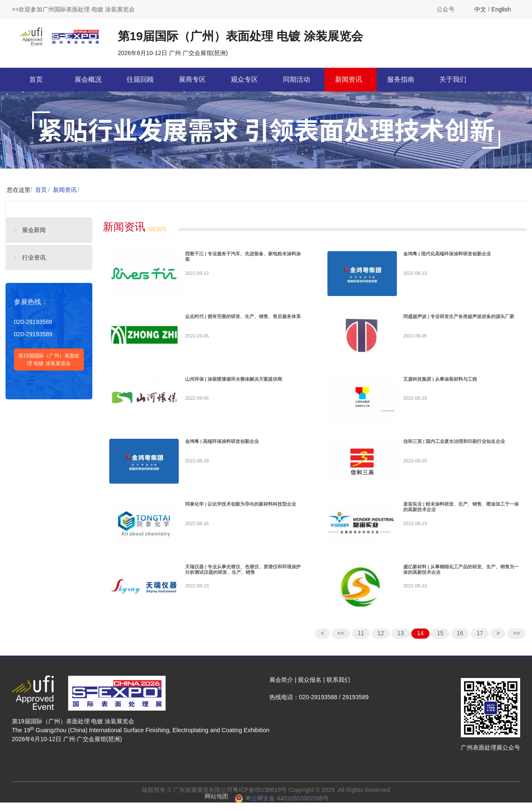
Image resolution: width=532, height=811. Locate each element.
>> (516, 642)
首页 (36, 79)
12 (381, 642)
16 (460, 642)
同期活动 (296, 79)
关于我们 (453, 79)
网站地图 (216, 805)
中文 (480, 9)
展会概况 (88, 79)
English (501, 9)
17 (480, 642)
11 (361, 642)
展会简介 (281, 688)
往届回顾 (140, 79)
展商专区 (192, 79)
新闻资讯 (349, 79)
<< (341, 642)
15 (440, 642)
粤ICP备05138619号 (260, 798)
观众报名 (310, 688)
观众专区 (244, 79)
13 (401, 642)
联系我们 (338, 688)
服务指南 (401, 79)
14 (421, 642)
